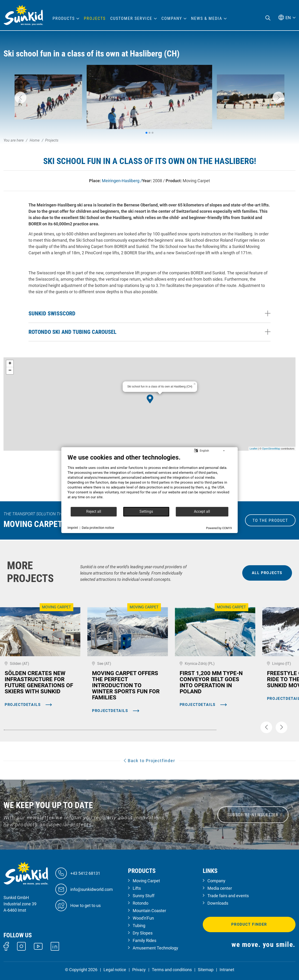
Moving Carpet (146, 881)
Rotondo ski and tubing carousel (72, 332)
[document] (150, 480)
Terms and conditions (172, 970)
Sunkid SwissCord (52, 314)
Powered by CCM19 (219, 528)
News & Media (207, 18)
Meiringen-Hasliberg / (122, 181)
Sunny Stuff (144, 896)
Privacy (139, 970)
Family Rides (144, 940)
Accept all (202, 511)
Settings (146, 511)
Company (216, 881)
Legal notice (115, 970)
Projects (95, 18)
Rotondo (141, 903)
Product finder (249, 924)
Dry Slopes (143, 933)
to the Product (270, 520)
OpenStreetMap (271, 449)
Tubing (139, 926)
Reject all (94, 511)
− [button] (10, 371)
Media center (220, 888)
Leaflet (254, 449)
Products (64, 18)
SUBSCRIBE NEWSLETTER (253, 815)
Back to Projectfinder (149, 761)
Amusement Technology (155, 948)
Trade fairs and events (228, 896)
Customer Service (131, 18)
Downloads (218, 903)
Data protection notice (98, 528)
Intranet (227, 970)
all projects (267, 573)
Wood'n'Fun (143, 918)
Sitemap (206, 970)
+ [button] (10, 364)
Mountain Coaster (149, 911)
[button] (21, 98)
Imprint (73, 528)
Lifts (137, 888)
